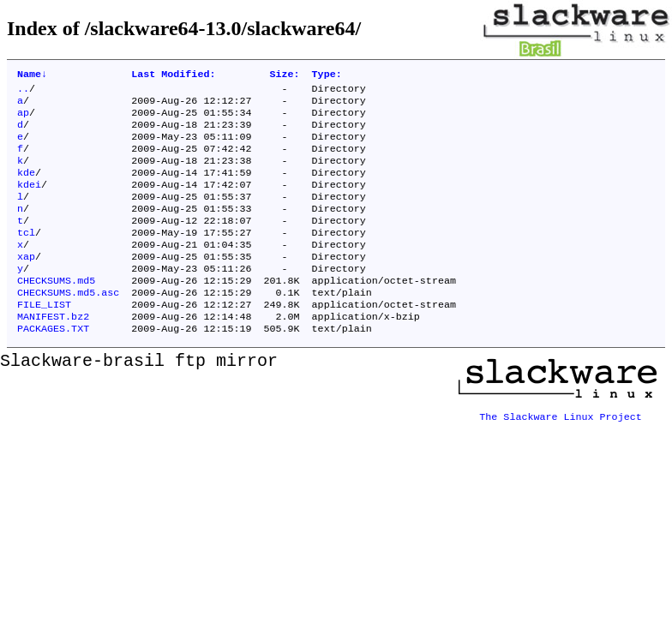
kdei (29, 201)
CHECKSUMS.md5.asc (68, 325)
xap (26, 284)
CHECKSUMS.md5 (56, 311)
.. (23, 92)
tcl (26, 256)
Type (327, 75)
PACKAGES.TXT (53, 366)
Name (32, 75)
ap (23, 119)
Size (284, 75)
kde (26, 188)
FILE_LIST (44, 338)
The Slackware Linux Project (561, 448)
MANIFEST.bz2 (53, 352)
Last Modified (173, 75)
